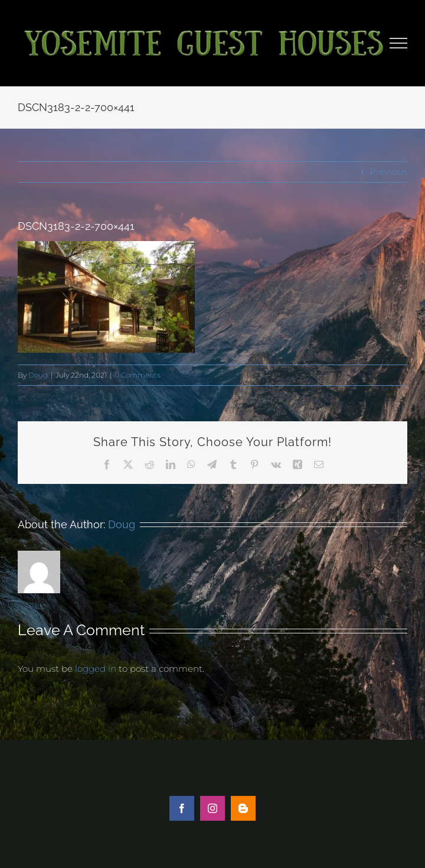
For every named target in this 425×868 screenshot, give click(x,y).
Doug (38, 375)
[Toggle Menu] (399, 43)
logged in (96, 669)
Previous (388, 172)
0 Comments (138, 375)
